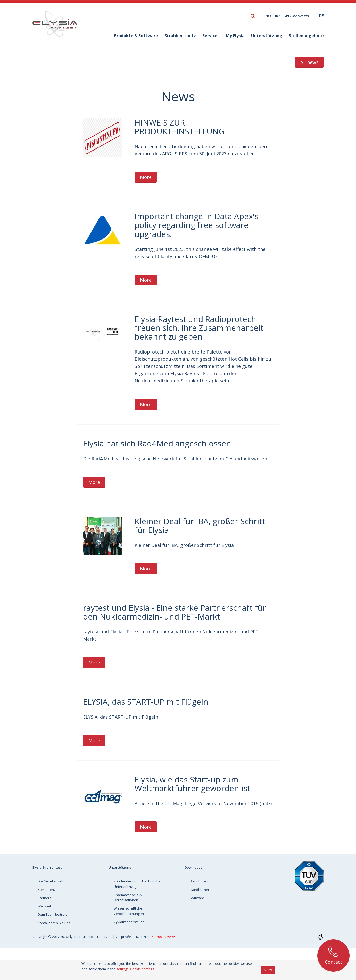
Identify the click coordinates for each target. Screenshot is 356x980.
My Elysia (235, 36)
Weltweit (44, 906)
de (321, 16)
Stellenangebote (306, 36)
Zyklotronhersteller (129, 922)
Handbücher (200, 890)
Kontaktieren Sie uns (54, 923)
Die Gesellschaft (51, 881)
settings (122, 969)
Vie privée (124, 937)
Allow (268, 970)
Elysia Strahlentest (47, 867)
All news (309, 62)
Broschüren (199, 881)
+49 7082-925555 (163, 937)
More (146, 177)
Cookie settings (142, 969)
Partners (44, 898)
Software (197, 898)
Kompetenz (47, 890)
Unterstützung (267, 36)
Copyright (40, 937)
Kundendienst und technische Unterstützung (137, 884)
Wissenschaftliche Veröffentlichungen (129, 911)
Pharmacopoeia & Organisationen (128, 897)
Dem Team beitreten (54, 914)
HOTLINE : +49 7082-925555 (287, 16)
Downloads (193, 867)
